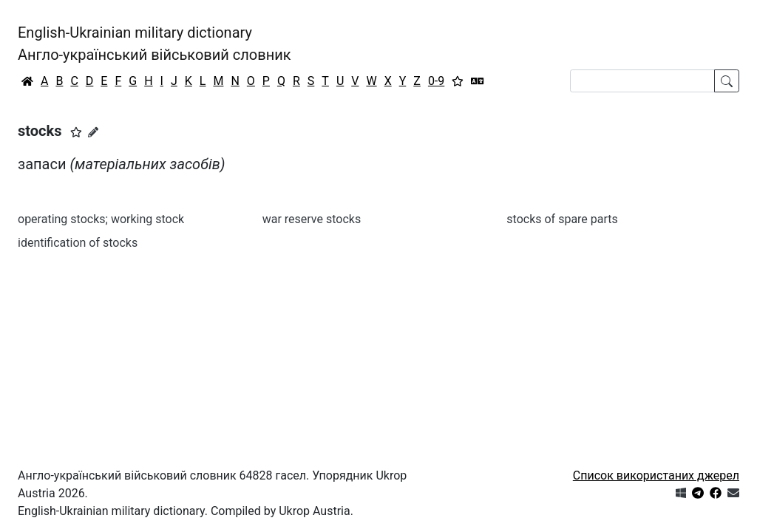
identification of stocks (78, 243)
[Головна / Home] (27, 81)
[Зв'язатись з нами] (733, 493)
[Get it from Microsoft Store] (681, 493)
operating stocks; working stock (101, 219)
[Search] (642, 81)
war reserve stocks (312, 219)
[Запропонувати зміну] (93, 132)
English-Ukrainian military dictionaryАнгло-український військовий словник (155, 44)
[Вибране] (458, 81)
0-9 (436, 81)
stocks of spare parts (562, 219)
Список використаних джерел (656, 475)
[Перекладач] (478, 81)
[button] (76, 132)
